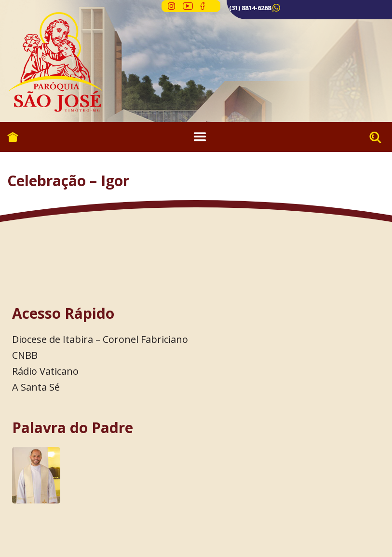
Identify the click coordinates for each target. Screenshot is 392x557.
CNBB (25, 355)
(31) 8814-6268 (250, 8)
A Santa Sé (36, 387)
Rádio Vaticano (45, 371)
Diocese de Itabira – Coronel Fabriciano (100, 339)
